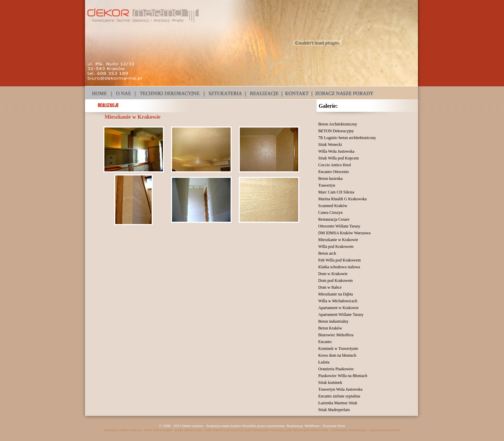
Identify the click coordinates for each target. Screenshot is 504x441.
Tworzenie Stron (334, 426)
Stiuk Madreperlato (334, 410)
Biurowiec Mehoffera (336, 335)
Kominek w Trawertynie (338, 349)
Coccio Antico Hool (335, 165)
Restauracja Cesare (334, 219)
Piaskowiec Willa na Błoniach (343, 376)
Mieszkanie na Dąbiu (336, 294)
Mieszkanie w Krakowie (338, 240)
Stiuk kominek (330, 383)
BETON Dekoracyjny (336, 131)
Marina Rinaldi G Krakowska (342, 199)
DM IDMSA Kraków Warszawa (345, 233)
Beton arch (327, 253)
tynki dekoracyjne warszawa (264, 430)
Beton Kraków (330, 328)
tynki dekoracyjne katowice (224, 430)
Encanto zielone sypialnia (339, 396)
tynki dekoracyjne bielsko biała (307, 430)
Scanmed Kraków (333, 206)
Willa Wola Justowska (336, 151)
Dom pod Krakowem (335, 281)
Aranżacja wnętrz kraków (224, 426)
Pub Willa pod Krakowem (340, 260)
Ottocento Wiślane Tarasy (339, 226)
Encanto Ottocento (334, 172)
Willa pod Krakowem (336, 247)
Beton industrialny (333, 321)
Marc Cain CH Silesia (336, 192)
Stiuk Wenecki (330, 145)
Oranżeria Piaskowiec (336, 369)
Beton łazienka (331, 179)
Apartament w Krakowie (339, 308)
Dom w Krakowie (333, 274)
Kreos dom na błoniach (337, 355)
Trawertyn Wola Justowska (340, 389)
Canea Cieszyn (331, 213)
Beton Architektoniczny (338, 124)
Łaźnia (324, 362)
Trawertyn (327, 185)
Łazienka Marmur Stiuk (338, 403)
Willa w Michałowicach (338, 301)
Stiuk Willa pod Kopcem (339, 158)
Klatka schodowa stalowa (339, 267)
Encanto (325, 342)
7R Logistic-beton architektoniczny (347, 138)
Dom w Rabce (330, 287)
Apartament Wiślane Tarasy (341, 315)
